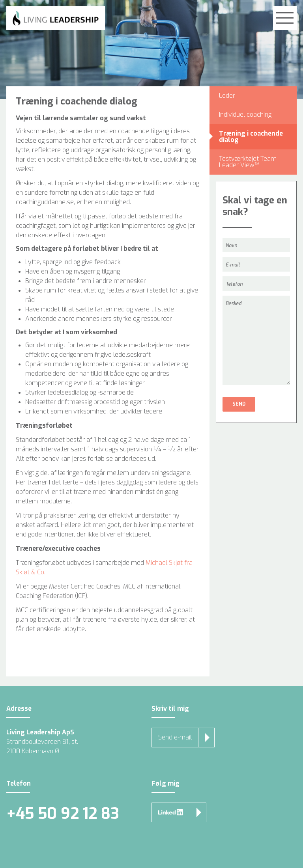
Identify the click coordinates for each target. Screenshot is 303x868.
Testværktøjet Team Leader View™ (248, 162)
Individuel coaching (245, 115)
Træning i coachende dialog (251, 137)
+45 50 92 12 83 (63, 814)
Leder (227, 96)
